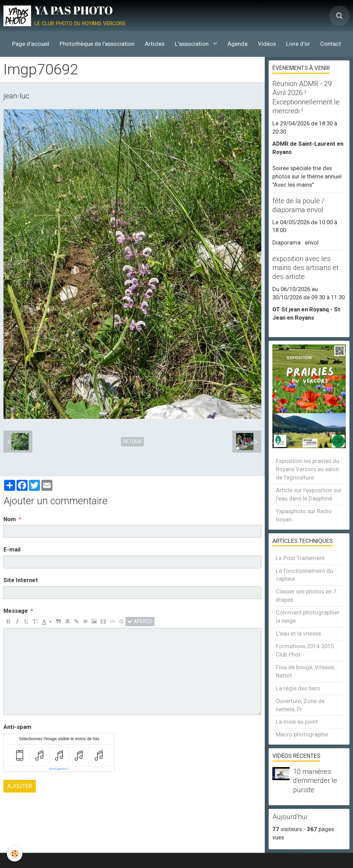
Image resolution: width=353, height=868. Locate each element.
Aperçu (140, 621)
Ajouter (20, 786)
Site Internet (21, 580)
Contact (331, 44)
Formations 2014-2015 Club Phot (305, 650)
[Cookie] (15, 854)
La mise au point (297, 722)
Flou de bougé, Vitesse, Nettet (305, 671)
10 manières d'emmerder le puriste (315, 781)
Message (16, 611)
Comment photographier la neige (308, 617)
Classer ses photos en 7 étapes (306, 596)
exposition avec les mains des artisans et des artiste (305, 268)
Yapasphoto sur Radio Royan (304, 515)
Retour (132, 442)
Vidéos (267, 44)
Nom (10, 519)
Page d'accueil (31, 44)
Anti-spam (17, 727)
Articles (155, 44)
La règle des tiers (298, 688)
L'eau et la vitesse (298, 633)
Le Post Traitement (300, 558)
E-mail (12, 549)
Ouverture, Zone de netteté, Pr (300, 705)
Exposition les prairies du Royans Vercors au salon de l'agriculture (307, 469)
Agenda (238, 44)
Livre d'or (298, 44)
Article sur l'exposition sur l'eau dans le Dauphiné (309, 494)
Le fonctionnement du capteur (304, 575)
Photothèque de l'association (97, 44)
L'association (192, 44)
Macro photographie (302, 734)
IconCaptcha (58, 769)
